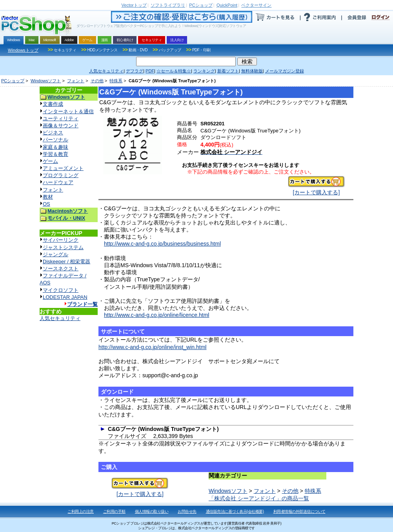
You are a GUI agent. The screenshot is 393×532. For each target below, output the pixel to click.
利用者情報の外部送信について (299, 511)
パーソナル (55, 140)
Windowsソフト (46, 81)
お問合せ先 (187, 511)
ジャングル (55, 254)
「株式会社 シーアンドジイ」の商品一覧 (259, 498)
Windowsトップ (23, 50)
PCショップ (13, 81)
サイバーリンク (61, 240)
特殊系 (116, 81)
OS (46, 204)
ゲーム (50, 161)
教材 (48, 197)
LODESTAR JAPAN (65, 297)
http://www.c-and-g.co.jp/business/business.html (162, 244)
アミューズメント (63, 168)
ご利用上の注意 (81, 511)
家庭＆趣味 (55, 147)
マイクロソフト (61, 290)
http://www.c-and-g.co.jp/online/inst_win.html (152, 347)
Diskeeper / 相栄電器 (66, 261)
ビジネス (53, 133)
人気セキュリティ (60, 318)
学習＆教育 (55, 154)
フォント (76, 81)
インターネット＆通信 (68, 111)
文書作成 (53, 104)
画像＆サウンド (61, 126)
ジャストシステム (63, 247)
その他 (97, 81)
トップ (134, 5)
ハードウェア (58, 182)
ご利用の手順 (114, 511)
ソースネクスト (61, 269)
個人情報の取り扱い (152, 511)
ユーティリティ (61, 119)
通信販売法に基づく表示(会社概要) (235, 511)
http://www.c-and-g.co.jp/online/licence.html (156, 315)
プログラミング (61, 175)
